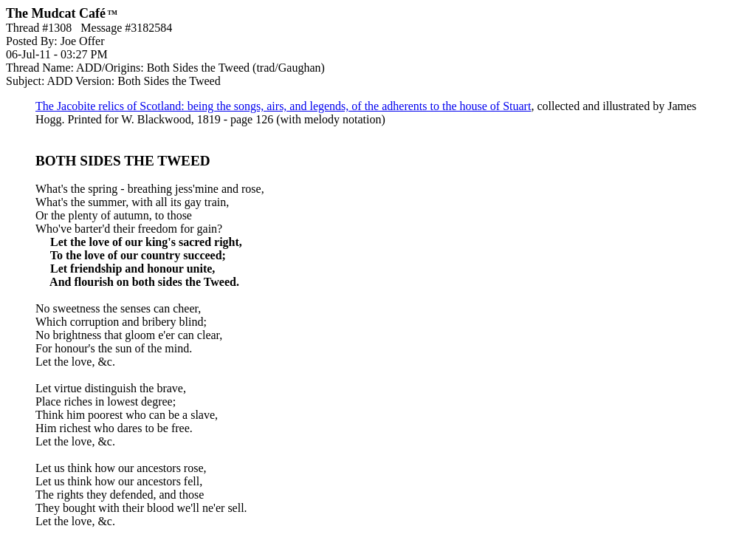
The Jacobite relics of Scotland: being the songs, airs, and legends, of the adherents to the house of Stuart (283, 106)
